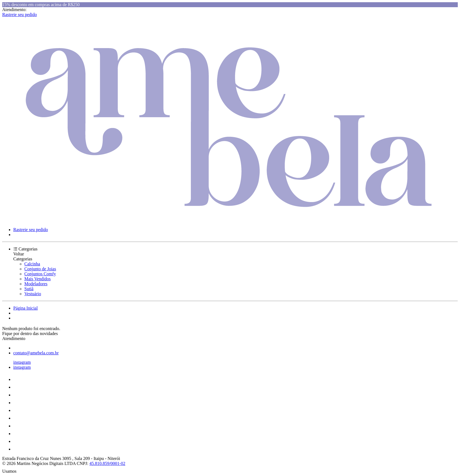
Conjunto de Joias (40, 269)
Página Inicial (25, 308)
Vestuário (33, 294)
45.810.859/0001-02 (107, 463)
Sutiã (29, 289)
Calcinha (32, 264)
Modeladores (36, 284)
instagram (22, 362)
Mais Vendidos (37, 279)
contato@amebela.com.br (36, 353)
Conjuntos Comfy (40, 274)
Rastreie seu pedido (20, 15)
